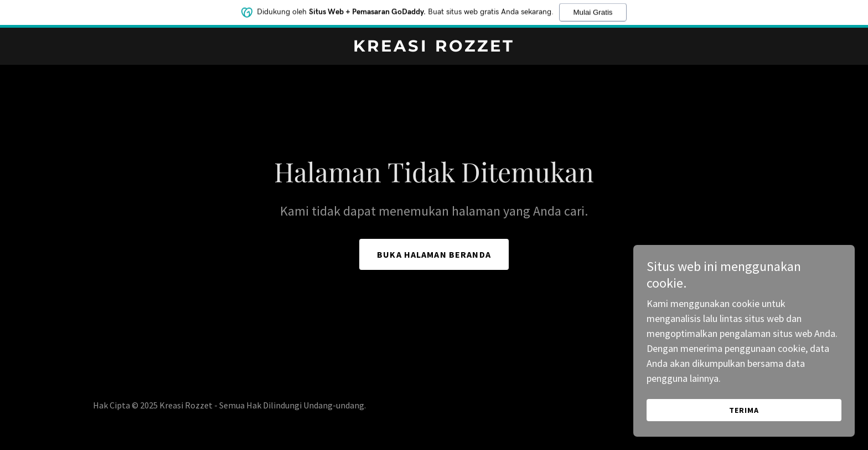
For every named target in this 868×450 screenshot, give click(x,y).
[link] (434, 48)
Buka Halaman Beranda (434, 254)
